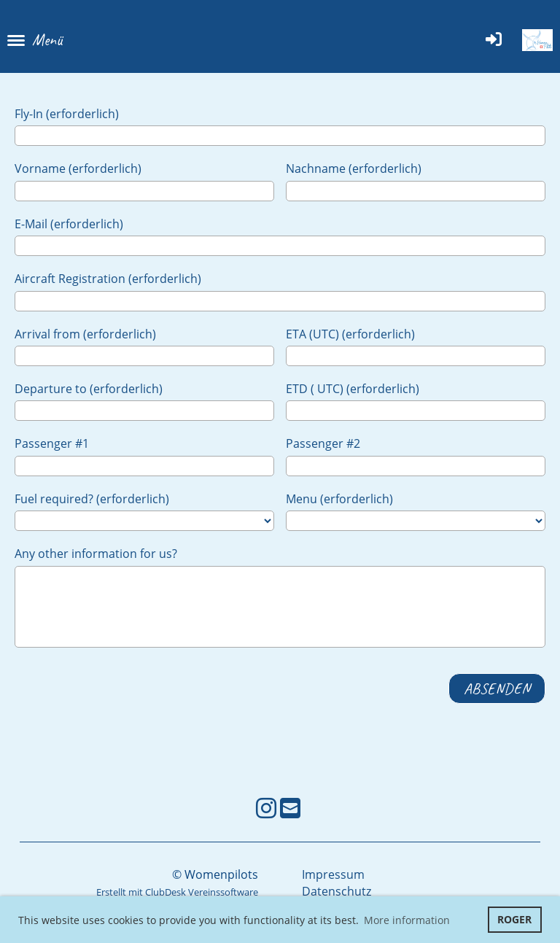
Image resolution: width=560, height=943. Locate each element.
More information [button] (407, 920)
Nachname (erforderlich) (354, 168)
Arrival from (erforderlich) (85, 334)
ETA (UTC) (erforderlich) (350, 334)
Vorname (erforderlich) (78, 168)
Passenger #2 (323, 443)
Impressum (333, 874)
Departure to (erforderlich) (89, 389)
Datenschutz (337, 891)
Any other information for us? (96, 554)
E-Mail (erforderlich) (69, 224)
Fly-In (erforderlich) (67, 114)
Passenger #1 (52, 443)
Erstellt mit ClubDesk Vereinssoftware (177, 892)
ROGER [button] (514, 919)
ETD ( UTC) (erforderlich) (353, 389)
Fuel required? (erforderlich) (92, 499)
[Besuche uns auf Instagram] (266, 808)
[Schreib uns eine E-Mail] (290, 808)
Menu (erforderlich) (339, 499)
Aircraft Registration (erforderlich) (108, 279)
